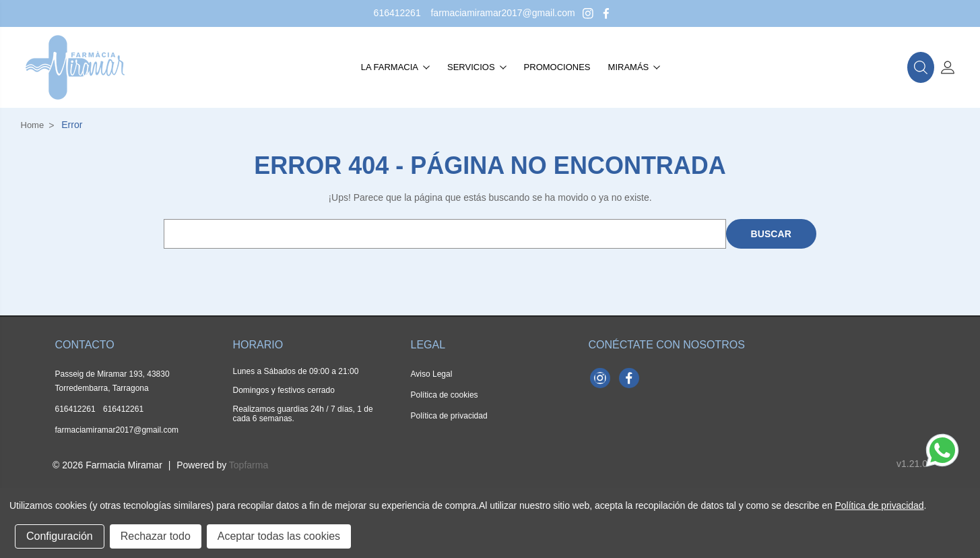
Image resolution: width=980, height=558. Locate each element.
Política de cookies (445, 395)
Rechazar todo (156, 536)
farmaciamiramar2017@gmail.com (502, 13)
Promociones (557, 67)
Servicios (477, 67)
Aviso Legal (432, 374)
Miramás (634, 67)
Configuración (60, 536)
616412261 (397, 13)
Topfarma (249, 465)
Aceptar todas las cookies (279, 536)
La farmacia (395, 67)
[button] (921, 67)
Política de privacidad (449, 416)
